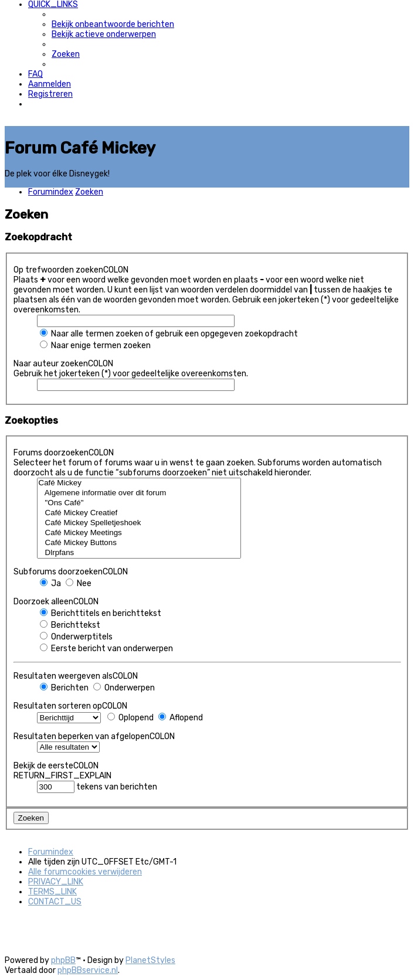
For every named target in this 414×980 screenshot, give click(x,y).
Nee (79, 583)
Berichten (64, 688)
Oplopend (130, 718)
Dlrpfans (139, 553)
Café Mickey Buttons (139, 543)
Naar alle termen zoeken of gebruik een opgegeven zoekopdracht (169, 334)
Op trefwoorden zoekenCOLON (71, 270)
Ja (50, 583)
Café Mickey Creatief (139, 513)
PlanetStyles (150, 960)
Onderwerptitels (76, 637)
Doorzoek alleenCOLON (56, 602)
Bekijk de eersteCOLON (56, 766)
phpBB (63, 960)
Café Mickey (139, 483)
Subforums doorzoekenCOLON (71, 572)
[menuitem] (113, 24)
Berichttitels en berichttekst (101, 613)
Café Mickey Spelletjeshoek (139, 523)
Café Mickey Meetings (139, 533)
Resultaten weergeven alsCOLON (76, 676)
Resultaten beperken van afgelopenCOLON (94, 736)
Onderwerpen (124, 688)
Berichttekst (70, 625)
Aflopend (181, 718)
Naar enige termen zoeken (95, 346)
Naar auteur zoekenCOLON (63, 364)
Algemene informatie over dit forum (139, 493)
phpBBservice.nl (88, 970)
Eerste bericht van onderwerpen (106, 649)
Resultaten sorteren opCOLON (70, 706)
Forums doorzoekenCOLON (64, 453)
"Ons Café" (139, 503)
